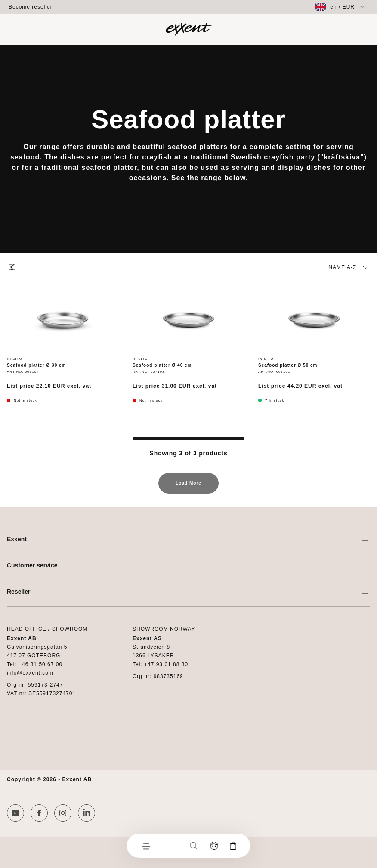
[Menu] (146, 846)
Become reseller (31, 7)
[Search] (194, 846)
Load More (188, 487)
